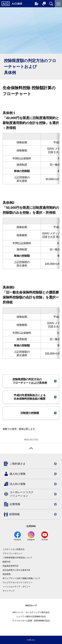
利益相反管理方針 (11, 566)
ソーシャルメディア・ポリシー (17, 587)
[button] (31, 381)
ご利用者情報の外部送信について (18, 558)
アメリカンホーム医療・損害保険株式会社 (31, 621)
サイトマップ (9, 591)
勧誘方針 (7, 562)
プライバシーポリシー (13, 553)
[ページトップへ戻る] (31, 449)
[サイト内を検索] (51, 4)
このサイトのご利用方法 (14, 549)
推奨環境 (7, 574)
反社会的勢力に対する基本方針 (17, 570)
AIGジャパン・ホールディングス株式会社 (31, 612)
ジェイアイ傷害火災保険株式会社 (31, 616)
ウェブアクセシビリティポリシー (18, 582)
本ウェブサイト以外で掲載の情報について (21, 578)
